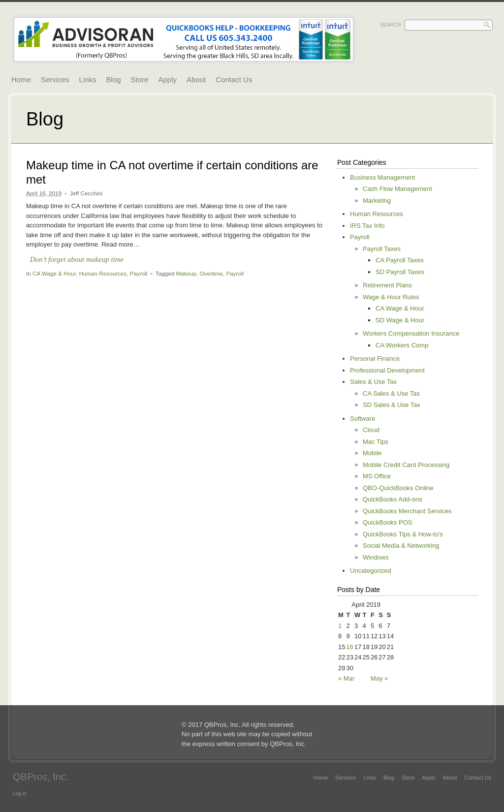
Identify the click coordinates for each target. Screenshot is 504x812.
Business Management (382, 177)
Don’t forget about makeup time (77, 259)
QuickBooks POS (387, 522)
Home (21, 79)
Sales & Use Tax (373, 382)
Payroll (139, 273)
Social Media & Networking (401, 546)
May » (379, 678)
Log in (19, 794)
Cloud (371, 430)
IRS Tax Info (367, 226)
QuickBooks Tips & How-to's (403, 534)
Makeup (186, 273)
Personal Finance (375, 359)
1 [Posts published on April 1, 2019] (340, 626)
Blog (114, 79)
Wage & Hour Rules (391, 297)
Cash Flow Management (397, 189)
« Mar (346, 678)
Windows (376, 557)
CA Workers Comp (402, 345)
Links (88, 79)
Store (140, 79)
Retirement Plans (387, 285)
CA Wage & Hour (54, 273)
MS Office (377, 476)
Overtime (211, 273)
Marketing (377, 201)
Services (55, 79)
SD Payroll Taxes (400, 272)
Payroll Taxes (382, 249)
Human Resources (103, 273)
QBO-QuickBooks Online (398, 488)
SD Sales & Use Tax (392, 405)
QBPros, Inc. (41, 777)
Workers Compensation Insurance (411, 333)
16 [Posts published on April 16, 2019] (349, 647)
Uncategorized (371, 571)
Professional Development (387, 370)
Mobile (372, 453)
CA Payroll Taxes (400, 260)
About (196, 79)
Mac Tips (376, 442)
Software (362, 419)
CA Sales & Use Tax (391, 393)
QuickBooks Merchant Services (407, 511)
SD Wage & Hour (400, 320)
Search (390, 25)
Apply (167, 79)
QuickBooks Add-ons (393, 499)
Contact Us (234, 79)
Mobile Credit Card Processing (406, 465)
